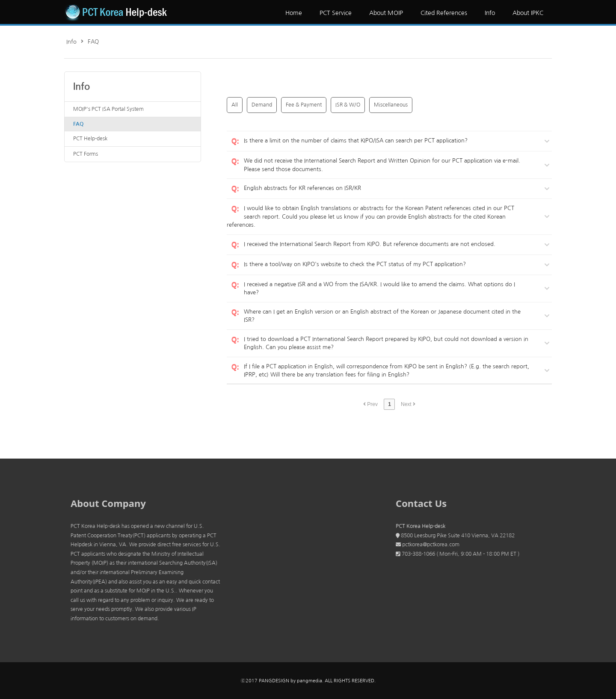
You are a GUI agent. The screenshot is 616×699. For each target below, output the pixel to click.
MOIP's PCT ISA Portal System (108, 109)
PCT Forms (86, 154)
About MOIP (386, 13)
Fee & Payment (304, 105)
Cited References (444, 13)
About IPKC (528, 13)
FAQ (93, 42)
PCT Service (336, 13)
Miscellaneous (391, 105)
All (235, 105)
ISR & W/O (348, 105)
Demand (262, 105)
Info (490, 13)
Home (294, 13)
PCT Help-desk (90, 139)
